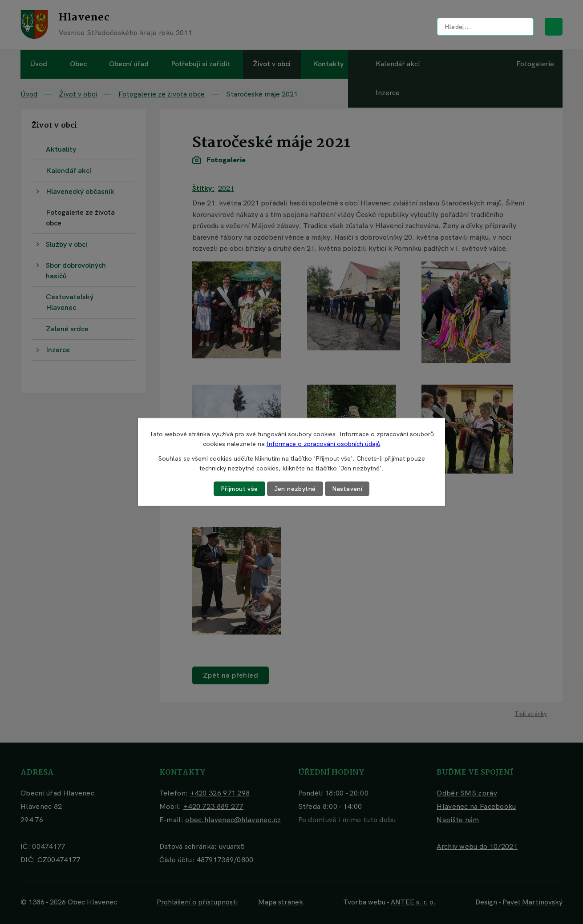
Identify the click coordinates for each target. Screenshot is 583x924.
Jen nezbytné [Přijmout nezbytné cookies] (295, 489)
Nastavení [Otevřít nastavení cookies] (347, 489)
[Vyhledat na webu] (485, 27)
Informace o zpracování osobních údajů (324, 444)
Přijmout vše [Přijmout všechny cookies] (239, 489)
